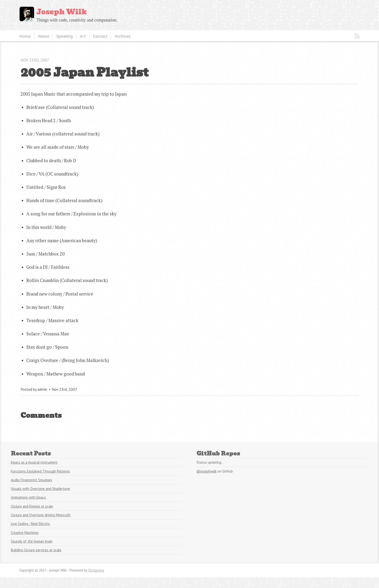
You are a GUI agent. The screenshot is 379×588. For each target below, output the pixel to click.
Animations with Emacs (28, 497)
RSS (357, 36)
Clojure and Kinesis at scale (32, 506)
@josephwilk (207, 471)
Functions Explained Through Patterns (40, 471)
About (44, 36)
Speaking (65, 36)
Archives (123, 36)
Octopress (96, 570)
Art (83, 36)
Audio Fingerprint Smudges (32, 480)
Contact (100, 36)
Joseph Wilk (62, 12)
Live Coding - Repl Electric (30, 524)
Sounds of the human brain (32, 541)
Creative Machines (25, 533)
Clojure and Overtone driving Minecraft (41, 515)
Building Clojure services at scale (36, 550)
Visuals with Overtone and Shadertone (40, 489)
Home (25, 36)
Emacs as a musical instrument (34, 462)
